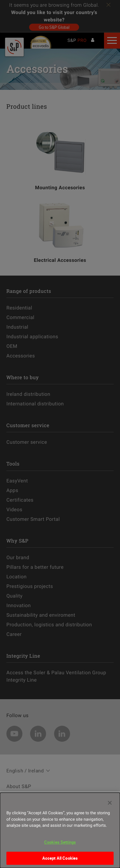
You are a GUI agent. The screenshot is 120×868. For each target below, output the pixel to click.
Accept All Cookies (60, 860)
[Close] (110, 805)
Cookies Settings (60, 844)
